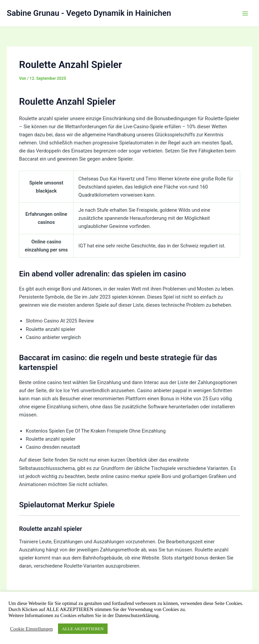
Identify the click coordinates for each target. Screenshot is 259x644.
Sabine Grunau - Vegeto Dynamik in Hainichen (89, 13)
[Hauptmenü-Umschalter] (245, 13)
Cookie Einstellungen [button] (32, 629)
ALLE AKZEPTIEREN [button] (83, 629)
